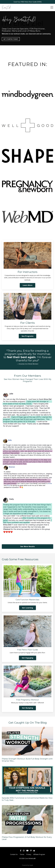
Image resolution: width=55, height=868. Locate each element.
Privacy (29, 854)
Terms (22, 854)
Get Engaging (28, 658)
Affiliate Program (39, 854)
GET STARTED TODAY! (11, 39)
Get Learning (27, 608)
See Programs (27, 336)
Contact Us (14, 854)
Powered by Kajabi (27, 865)
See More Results (28, 546)
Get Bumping (27, 708)
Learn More (28, 285)
